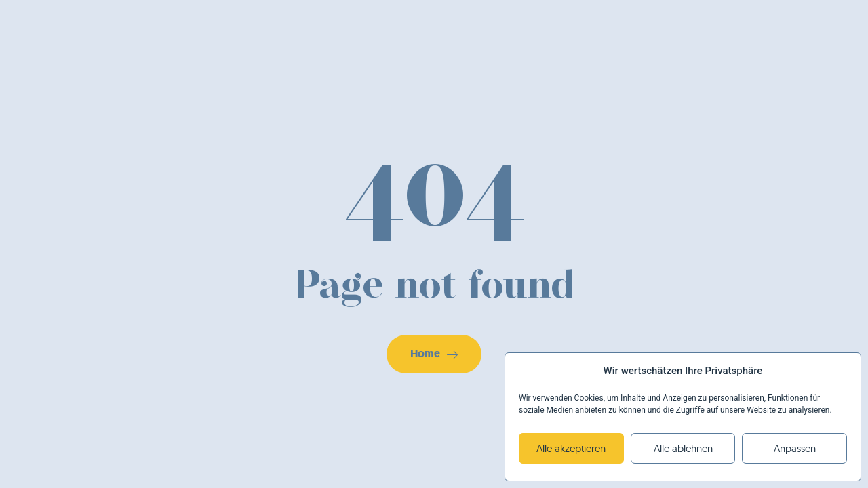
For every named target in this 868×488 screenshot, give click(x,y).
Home (434, 353)
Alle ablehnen (683, 448)
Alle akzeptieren (571, 448)
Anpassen (795, 448)
